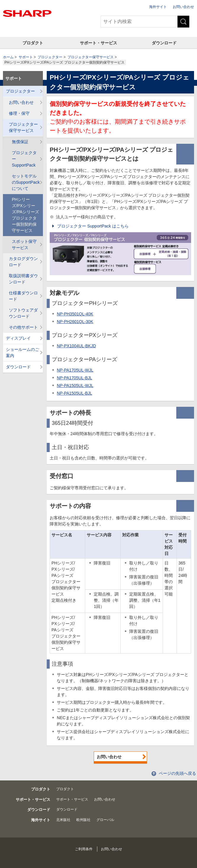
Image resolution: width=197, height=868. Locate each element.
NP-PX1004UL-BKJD (76, 346)
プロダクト (33, 43)
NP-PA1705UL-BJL (75, 378)
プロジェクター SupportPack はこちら (93, 226)
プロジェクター (50, 57)
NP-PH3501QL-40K (75, 314)
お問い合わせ (183, 7)
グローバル (105, 820)
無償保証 (20, 142)
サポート (26, 57)
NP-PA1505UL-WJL (75, 385)
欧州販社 (83, 820)
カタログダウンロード (23, 262)
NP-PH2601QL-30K (75, 322)
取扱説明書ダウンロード (23, 279)
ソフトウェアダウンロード (23, 313)
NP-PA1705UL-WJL (75, 370)
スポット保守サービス (24, 245)
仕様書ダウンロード (23, 296)
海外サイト (158, 7)
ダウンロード (164, 43)
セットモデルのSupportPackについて (26, 182)
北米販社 (63, 820)
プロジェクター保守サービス (91, 57)
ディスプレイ (18, 338)
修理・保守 (19, 113)
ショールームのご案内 (22, 352)
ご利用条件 (84, 849)
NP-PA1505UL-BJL (75, 393)
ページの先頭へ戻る (177, 773)
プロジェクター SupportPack (24, 159)
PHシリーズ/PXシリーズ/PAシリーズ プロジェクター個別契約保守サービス (25, 215)
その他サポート (23, 327)
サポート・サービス (98, 43)
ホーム (8, 57)
